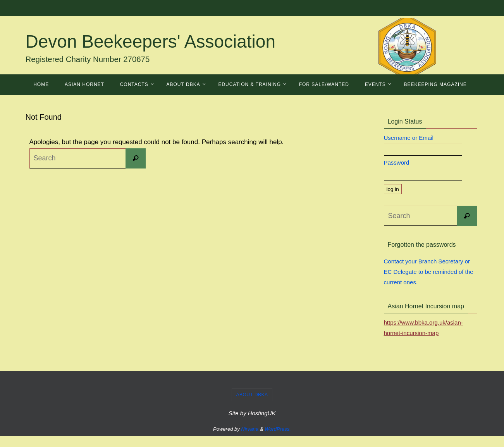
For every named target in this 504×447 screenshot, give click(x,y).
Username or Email (409, 138)
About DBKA (252, 395)
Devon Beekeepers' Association (151, 41)
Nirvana (250, 429)
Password (397, 162)
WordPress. (278, 429)
